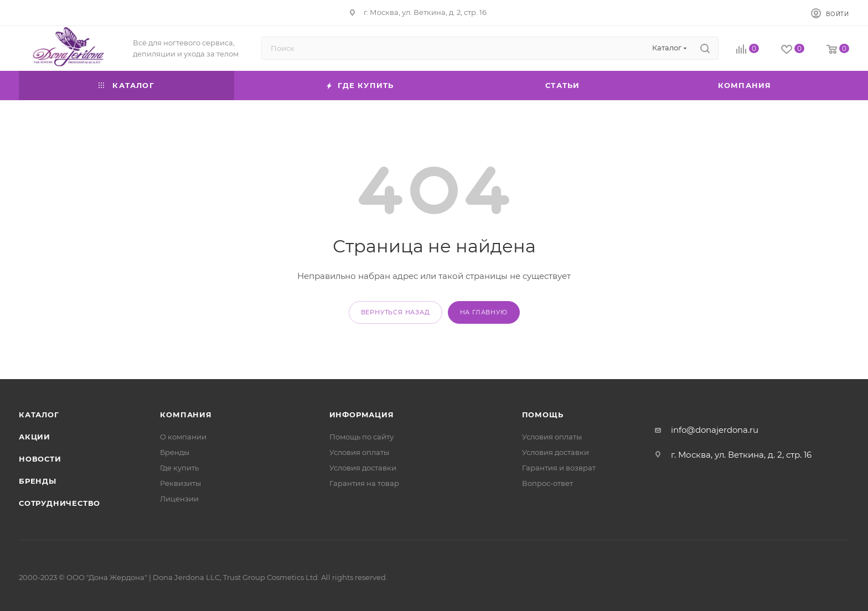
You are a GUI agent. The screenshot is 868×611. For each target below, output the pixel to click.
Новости (40, 459)
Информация (362, 415)
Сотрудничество (60, 503)
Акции (35, 437)
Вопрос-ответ (547, 483)
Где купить (179, 468)
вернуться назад (396, 312)
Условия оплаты (359, 452)
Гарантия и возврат (559, 468)
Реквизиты (180, 483)
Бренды (38, 481)
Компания (186, 415)
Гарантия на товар (364, 483)
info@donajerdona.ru (715, 430)
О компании (183, 437)
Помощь (543, 415)
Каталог (39, 415)
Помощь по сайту (361, 437)
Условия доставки (363, 468)
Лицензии (179, 499)
